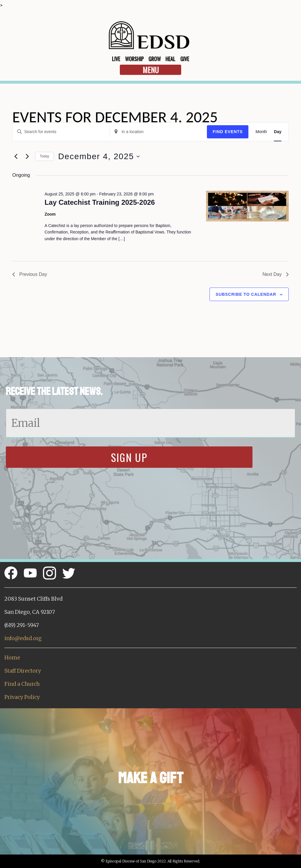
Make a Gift (151, 778)
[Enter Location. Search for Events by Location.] (158, 132)
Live (116, 59)
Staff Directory (23, 671)
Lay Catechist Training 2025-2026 (100, 202)
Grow (155, 59)
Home (12, 658)
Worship (134, 59)
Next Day (276, 274)
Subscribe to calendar (246, 294)
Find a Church (22, 684)
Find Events (228, 132)
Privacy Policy (22, 697)
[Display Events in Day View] (278, 132)
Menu (151, 70)
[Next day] (27, 157)
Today (44, 156)
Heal (170, 59)
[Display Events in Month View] (261, 132)
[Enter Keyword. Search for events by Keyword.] (61, 132)
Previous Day (30, 274)
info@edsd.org (23, 638)
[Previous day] (16, 157)
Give (185, 59)
